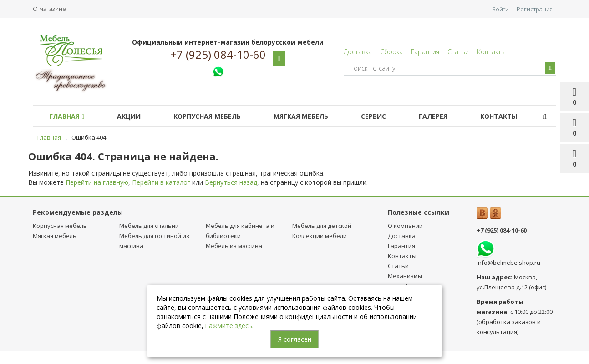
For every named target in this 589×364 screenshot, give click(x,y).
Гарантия (425, 52)
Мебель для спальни (149, 226)
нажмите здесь (229, 326)
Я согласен (295, 339)
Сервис (373, 116)
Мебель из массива (234, 246)
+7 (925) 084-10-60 (218, 55)
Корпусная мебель (207, 116)
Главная (67, 116)
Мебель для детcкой (322, 226)
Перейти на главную (97, 182)
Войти (500, 9)
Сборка (391, 52)
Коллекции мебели (320, 236)
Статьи (458, 52)
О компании (405, 226)
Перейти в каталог (161, 182)
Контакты (491, 52)
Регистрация (535, 9)
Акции (129, 116)
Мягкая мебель (301, 116)
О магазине (49, 9)
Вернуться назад (231, 182)
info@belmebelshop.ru (508, 263)
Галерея (433, 116)
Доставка (358, 52)
